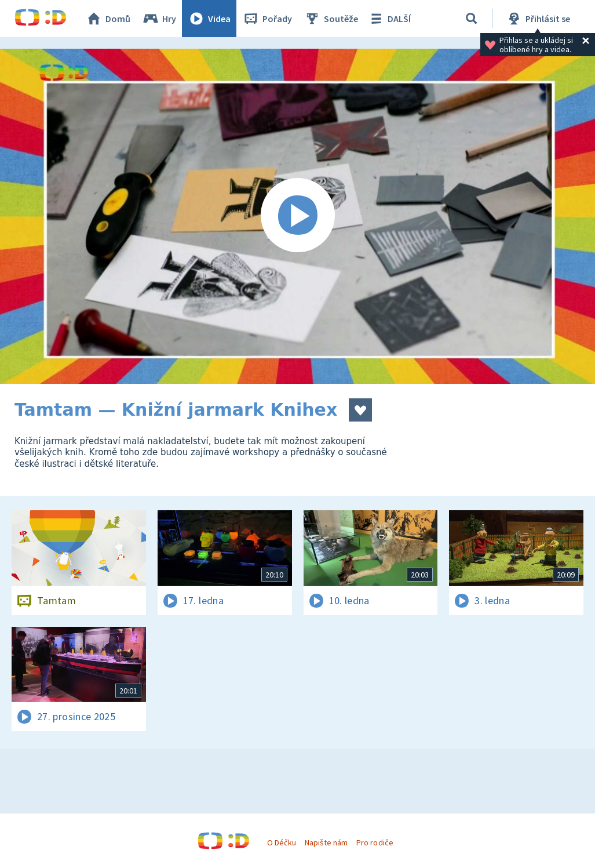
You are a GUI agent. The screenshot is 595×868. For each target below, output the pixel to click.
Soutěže (331, 19)
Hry (159, 19)
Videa (209, 19)
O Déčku (282, 842)
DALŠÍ (389, 19)
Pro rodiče (375, 842)
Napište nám (326, 842)
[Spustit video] (297, 216)
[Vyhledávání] (472, 19)
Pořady (267, 19)
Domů (108, 19)
